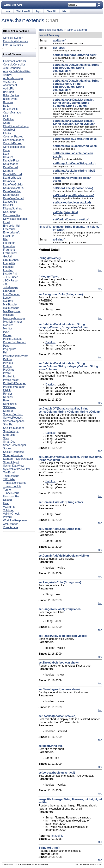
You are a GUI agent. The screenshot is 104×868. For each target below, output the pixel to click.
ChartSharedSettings (16, 126)
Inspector (9, 267)
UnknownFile (11, 496)
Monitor (8, 328)
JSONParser (11, 281)
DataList (8, 157)
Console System (13, 38)
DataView (9, 181)
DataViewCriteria (13, 188)
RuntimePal (10, 404)
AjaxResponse (12, 68)
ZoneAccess (11, 527)
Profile (7, 373)
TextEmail (9, 472)
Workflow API (23, 11)
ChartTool (9, 130)
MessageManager (14, 318)
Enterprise (9, 229)
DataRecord (10, 167)
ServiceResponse (14, 421)
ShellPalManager (14, 428)
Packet (7, 335)
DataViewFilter (12, 191)
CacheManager (12, 113)
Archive (8, 75)
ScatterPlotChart (13, 414)
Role (6, 400)
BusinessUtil (11, 109)
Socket (7, 448)
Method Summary (49, 35)
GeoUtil (8, 257)
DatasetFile (10, 202)
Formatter (9, 246)
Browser (8, 102)
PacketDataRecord (15, 342)
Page (6, 346)
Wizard (7, 517)
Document (9, 212)
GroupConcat (11, 260)
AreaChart (9, 82)
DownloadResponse (15, 219)
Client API (51, 11)
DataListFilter (11, 161)
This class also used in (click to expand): (63, 30)
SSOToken (10, 407)
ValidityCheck (11, 514)
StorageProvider (13, 455)
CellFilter (8, 119)
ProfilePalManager (14, 383)
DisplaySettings (13, 209)
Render (8, 394)
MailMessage (11, 308)
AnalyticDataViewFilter (17, 71)
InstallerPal (10, 274)
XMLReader (10, 524)
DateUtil (8, 205)
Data (6, 154)
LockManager (11, 294)
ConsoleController (14, 65)
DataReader (10, 164)
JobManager (11, 287)
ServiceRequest (13, 418)
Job (5, 284)
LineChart (9, 291)
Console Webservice (16, 41)
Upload (7, 500)
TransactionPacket (14, 483)
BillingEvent (10, 99)
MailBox (8, 301)
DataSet (8, 171)
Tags (38, 11)
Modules (8, 325)
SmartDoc (9, 442)
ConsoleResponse (14, 147)
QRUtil (7, 390)
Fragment (9, 250)
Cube (6, 150)
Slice (6, 438)
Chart (52, 20)
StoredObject (11, 462)
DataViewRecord (13, 198)
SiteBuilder (10, 435)
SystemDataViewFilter (17, 469)
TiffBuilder (9, 479)
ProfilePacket (11, 380)
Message (9, 315)
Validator (8, 510)
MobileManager (13, 322)
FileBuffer (9, 243)
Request (8, 397)
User (6, 503)
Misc (65, 11)
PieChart (8, 370)
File (5, 239)
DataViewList (11, 195)
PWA (6, 332)
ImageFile (9, 263)
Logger (7, 298)
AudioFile (9, 89)
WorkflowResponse (15, 520)
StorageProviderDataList (18, 459)
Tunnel (7, 490)
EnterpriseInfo (12, 233)
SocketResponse (13, 452)
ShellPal (8, 424)
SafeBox (8, 411)
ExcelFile (9, 236)
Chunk (7, 133)
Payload (8, 363)
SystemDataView (14, 466)
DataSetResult (12, 178)
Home (7, 11)
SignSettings (11, 431)
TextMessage (11, 476)
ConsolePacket (12, 143)
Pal (5, 352)
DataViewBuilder (13, 185)
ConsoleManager (14, 140)
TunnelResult (11, 493)
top (100, 270)
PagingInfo (10, 349)
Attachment (10, 85)
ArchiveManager (13, 78)
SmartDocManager (15, 445)
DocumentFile (12, 215)
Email (7, 222)
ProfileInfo (9, 376)
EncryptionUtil (12, 226)
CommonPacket (13, 137)
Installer (8, 270)
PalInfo (7, 359)
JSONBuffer (10, 277)
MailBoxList (10, 305)
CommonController (15, 61)
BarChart (9, 92)
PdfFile (7, 366)
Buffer (7, 106)
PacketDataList (12, 339)
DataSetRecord (12, 174)
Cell (5, 116)
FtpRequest (10, 253)
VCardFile (9, 507)
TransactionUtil (12, 486)
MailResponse (12, 311)
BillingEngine (11, 95)
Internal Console (13, 45)
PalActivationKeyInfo (16, 356)
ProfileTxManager (14, 387)
